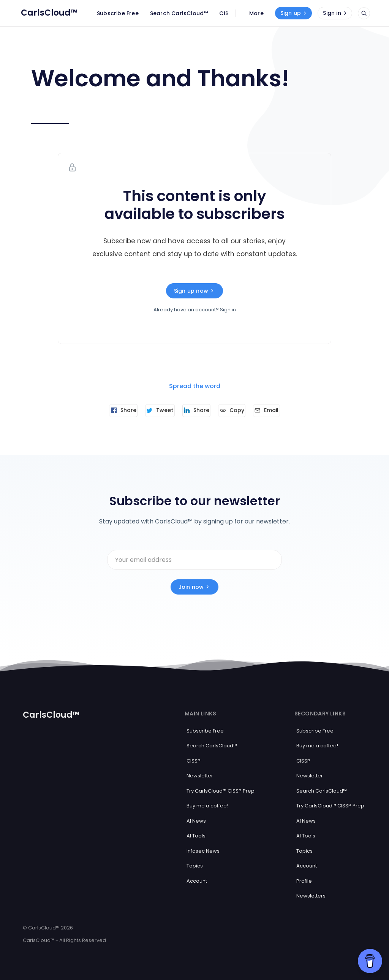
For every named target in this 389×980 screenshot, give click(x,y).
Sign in (335, 13)
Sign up (294, 13)
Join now (195, 585)
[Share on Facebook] (109, 411)
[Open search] (364, 13)
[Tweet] (153, 411)
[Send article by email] (281, 411)
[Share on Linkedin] (196, 411)
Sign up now (194, 291)
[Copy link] (239, 411)
